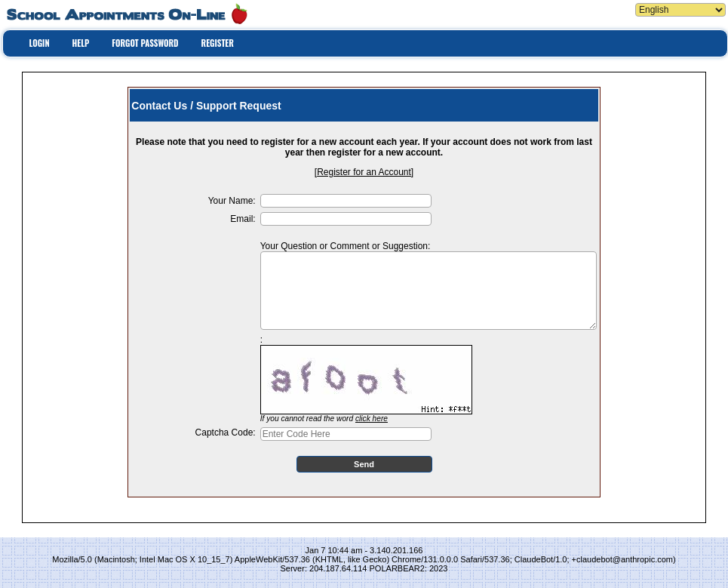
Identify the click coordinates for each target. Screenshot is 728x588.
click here (372, 419)
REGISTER (218, 43)
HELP (81, 43)
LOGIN (40, 43)
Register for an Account (364, 172)
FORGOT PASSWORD (145, 43)
